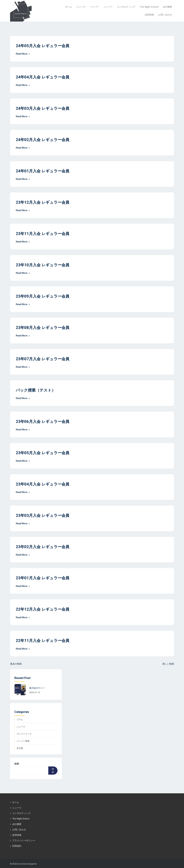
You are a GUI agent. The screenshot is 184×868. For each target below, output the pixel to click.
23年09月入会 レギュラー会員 (43, 296)
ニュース (81, 7)
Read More (23, 54)
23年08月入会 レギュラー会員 (43, 327)
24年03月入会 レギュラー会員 (43, 108)
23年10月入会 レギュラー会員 (43, 265)
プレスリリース (24, 733)
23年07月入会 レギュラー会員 (43, 358)
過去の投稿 (16, 663)
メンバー (108, 7)
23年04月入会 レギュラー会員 (43, 483)
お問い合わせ (165, 15)
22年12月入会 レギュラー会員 (43, 608)
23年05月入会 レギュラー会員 (43, 452)
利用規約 (17, 845)
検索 (17, 763)
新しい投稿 (168, 663)
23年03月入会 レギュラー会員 (43, 515)
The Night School (149, 7)
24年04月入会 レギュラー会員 (43, 77)
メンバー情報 (23, 740)
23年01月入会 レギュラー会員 (43, 577)
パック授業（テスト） (36, 390)
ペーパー (94, 7)
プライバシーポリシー (24, 839)
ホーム (69, 7)
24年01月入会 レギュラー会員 (43, 171)
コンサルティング (126, 7)
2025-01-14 (35, 691)
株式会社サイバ (37, 687)
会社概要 (167, 7)
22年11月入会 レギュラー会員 (43, 640)
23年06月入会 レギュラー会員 (43, 421)
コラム (20, 718)
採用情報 (149, 15)
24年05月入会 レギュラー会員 (43, 46)
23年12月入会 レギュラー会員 (43, 202)
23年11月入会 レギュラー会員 (43, 233)
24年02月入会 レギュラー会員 (43, 140)
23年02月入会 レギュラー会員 (43, 546)
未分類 (20, 747)
